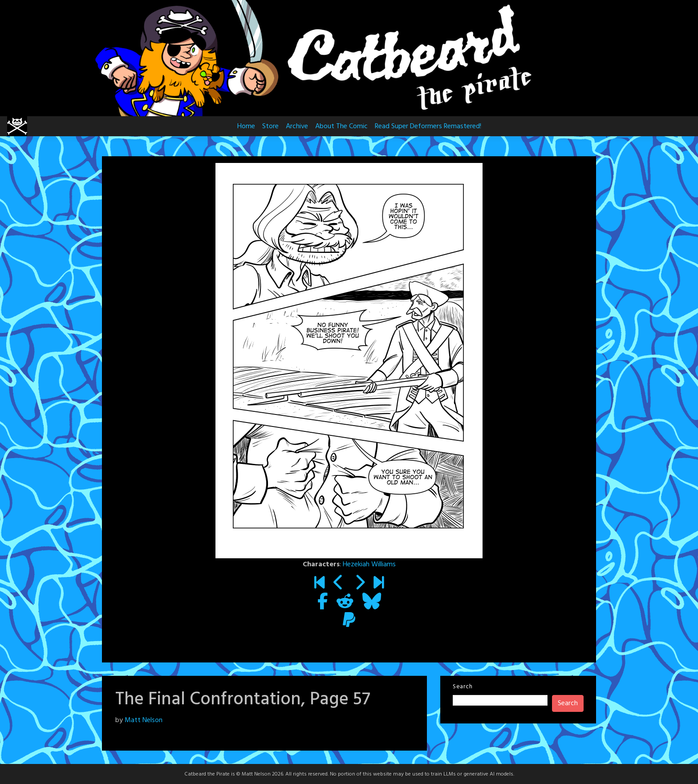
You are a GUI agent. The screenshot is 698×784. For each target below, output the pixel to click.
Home (246, 126)
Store (270, 126)
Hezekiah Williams (369, 565)
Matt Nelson (144, 720)
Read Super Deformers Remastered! (428, 126)
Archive (297, 126)
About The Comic (341, 126)
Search (463, 687)
